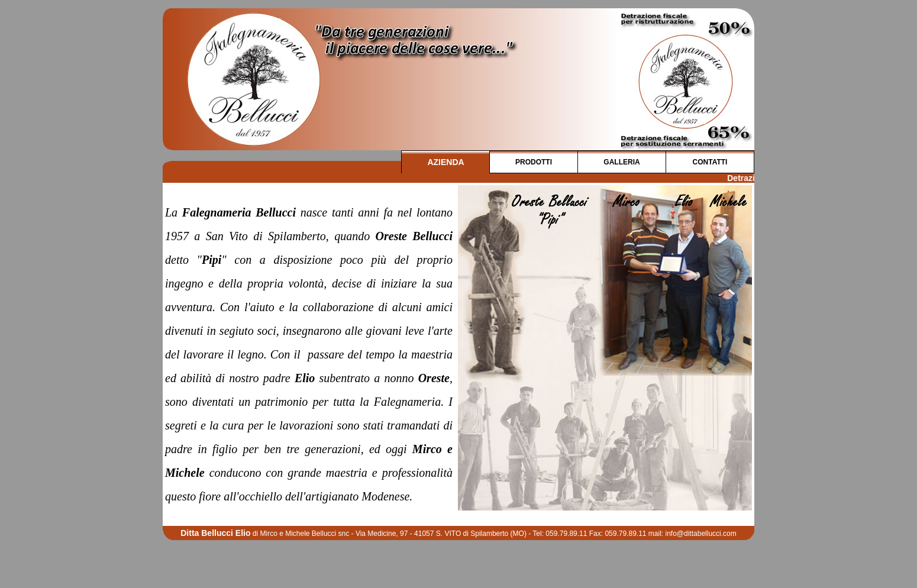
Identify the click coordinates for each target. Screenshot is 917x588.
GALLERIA (621, 162)
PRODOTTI (534, 162)
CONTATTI (710, 162)
